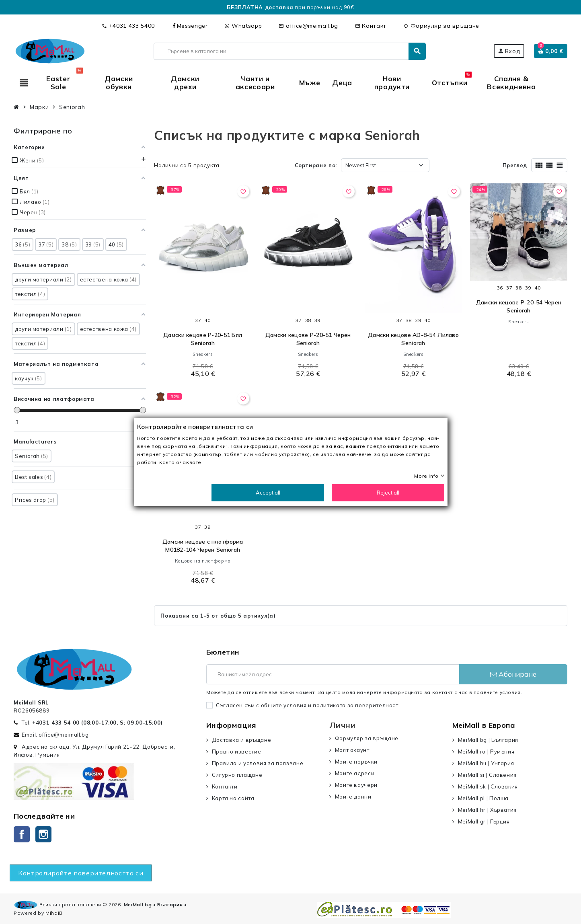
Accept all (268, 493)
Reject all (388, 493)
